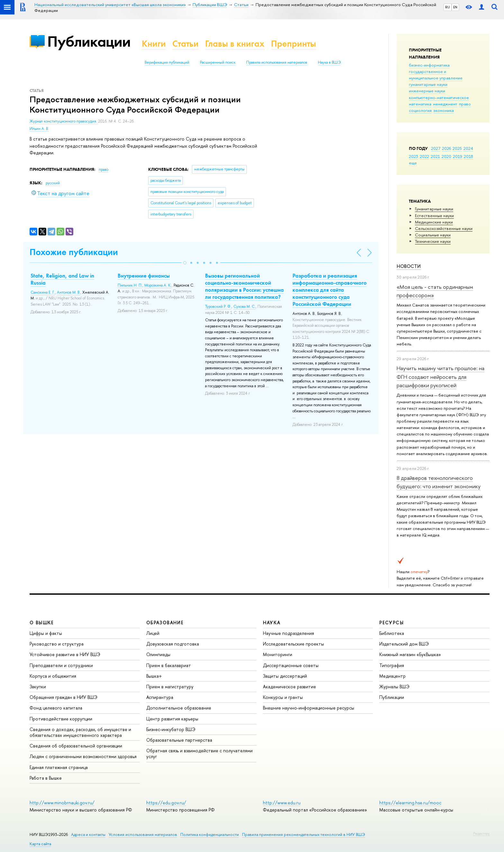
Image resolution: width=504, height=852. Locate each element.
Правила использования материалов (277, 62)
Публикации (89, 41)
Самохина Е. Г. (43, 292)
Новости (409, 266)
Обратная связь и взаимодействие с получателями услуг (199, 753)
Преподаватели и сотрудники (61, 665)
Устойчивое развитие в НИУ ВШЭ (65, 654)
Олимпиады (158, 654)
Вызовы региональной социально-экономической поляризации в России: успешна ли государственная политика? (244, 286)
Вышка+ (154, 676)
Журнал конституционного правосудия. (64, 121)
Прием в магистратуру (170, 687)
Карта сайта (40, 844)
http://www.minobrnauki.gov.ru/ (62, 803)
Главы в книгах (235, 44)
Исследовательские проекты (293, 644)
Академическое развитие (289, 687)
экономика (444, 110)
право (465, 104)
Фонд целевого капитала (56, 708)
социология (420, 110)
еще (413, 163)
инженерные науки (427, 91)
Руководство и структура (57, 644)
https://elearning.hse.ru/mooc (410, 803)
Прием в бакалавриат (169, 665)
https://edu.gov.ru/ (166, 803)
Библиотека (392, 633)
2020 (446, 156)
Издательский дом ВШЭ (404, 644)
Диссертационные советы (291, 665)
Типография (392, 665)
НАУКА (272, 623)
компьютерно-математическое (439, 97)
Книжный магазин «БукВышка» (410, 654)
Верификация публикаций (167, 62)
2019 (458, 156)
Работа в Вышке (46, 778)
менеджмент (445, 104)
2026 (446, 148)
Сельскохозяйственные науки (444, 228)
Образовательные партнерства (179, 740)
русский (53, 183)
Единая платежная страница (59, 767)
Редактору (481, 833)
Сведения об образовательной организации (76, 746)
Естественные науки (434, 215)
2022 (424, 156)
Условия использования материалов (143, 834)
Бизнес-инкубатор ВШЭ (171, 729)
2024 (468, 148)
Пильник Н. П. (130, 285)
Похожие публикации (74, 252)
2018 (468, 156)
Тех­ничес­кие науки (433, 241)
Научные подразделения (288, 633)
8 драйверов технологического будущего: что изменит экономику (439, 482)
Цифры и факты (46, 633)
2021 (435, 156)
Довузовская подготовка (173, 644)
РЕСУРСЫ (392, 623)
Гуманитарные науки (434, 209)
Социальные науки (433, 235)
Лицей (153, 633)
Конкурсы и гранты (283, 697)
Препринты (293, 44)
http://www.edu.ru (282, 803)
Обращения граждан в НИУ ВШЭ (63, 697)
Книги (154, 44)
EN (455, 7)
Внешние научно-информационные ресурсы (309, 708)
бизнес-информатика (429, 65)
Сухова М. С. (244, 307)
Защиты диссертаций (285, 676)
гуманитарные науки (428, 84)
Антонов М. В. (69, 292)
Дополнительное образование (179, 708)
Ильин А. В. (39, 129)
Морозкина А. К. (158, 285)
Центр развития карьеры (172, 719)
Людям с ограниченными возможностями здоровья (83, 756)
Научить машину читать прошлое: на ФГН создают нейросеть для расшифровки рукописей (441, 377)
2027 (436, 148)
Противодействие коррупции (61, 719)
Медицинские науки (434, 222)
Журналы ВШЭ (394, 687)
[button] (185, 263)
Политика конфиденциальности (210, 834)
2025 (457, 148)
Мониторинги (278, 654)
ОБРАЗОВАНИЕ (165, 623)
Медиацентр (392, 676)
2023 (414, 156)
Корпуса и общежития (53, 676)
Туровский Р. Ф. (218, 307)
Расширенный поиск (218, 62)
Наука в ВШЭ (329, 62)
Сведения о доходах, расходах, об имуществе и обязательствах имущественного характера (80, 732)
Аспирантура (160, 697)
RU (448, 7)
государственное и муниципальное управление (436, 75)
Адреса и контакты (88, 834)
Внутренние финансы (144, 276)
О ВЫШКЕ (42, 623)
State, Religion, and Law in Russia (62, 279)
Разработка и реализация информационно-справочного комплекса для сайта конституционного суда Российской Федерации (330, 290)
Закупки (38, 687)
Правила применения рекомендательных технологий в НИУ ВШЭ (304, 834)
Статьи (185, 44)
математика (420, 104)
